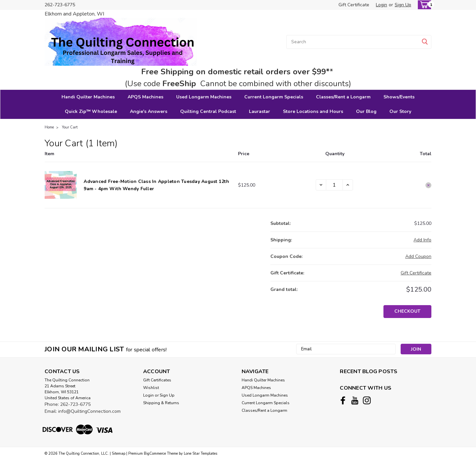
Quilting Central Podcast (208, 111)
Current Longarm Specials (274, 97)
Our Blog (366, 111)
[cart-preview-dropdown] (423, 5)
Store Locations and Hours (313, 111)
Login (381, 5)
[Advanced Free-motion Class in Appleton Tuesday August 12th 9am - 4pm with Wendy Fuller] (334, 185)
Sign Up (403, 5)
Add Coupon (418, 256)
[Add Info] (422, 240)
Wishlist (151, 388)
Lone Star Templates (200, 454)
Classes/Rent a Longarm (343, 97)
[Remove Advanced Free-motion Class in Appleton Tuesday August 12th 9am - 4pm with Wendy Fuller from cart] (428, 185)
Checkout (407, 311)
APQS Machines (145, 97)
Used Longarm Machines (204, 97)
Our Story (400, 111)
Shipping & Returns (161, 403)
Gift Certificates (157, 380)
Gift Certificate (354, 5)
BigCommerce (155, 454)
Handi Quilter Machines (88, 97)
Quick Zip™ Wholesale (91, 111)
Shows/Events (399, 97)
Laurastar (259, 111)
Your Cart (70, 127)
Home (49, 127)
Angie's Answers (149, 111)
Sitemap (119, 454)
